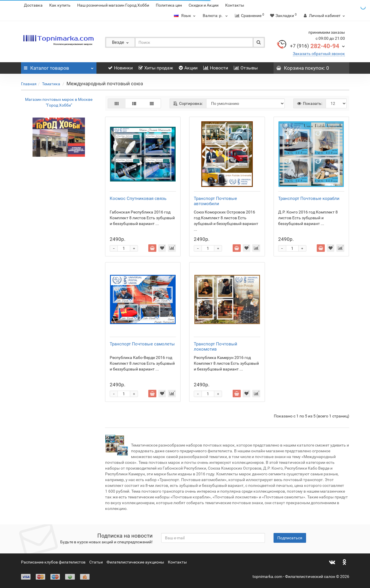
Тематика (52, 84)
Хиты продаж (156, 68)
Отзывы (246, 68)
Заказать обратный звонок (319, 54)
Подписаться (290, 538)
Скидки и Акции (204, 5)
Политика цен (169, 5)
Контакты (235, 5)
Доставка (33, 5)
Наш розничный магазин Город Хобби (113, 5)
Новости (216, 68)
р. (216, 16)
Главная (29, 84)
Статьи (96, 562)
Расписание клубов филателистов (53, 562)
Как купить (60, 5)
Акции (188, 68)
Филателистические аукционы (135, 562)
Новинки (120, 68)
